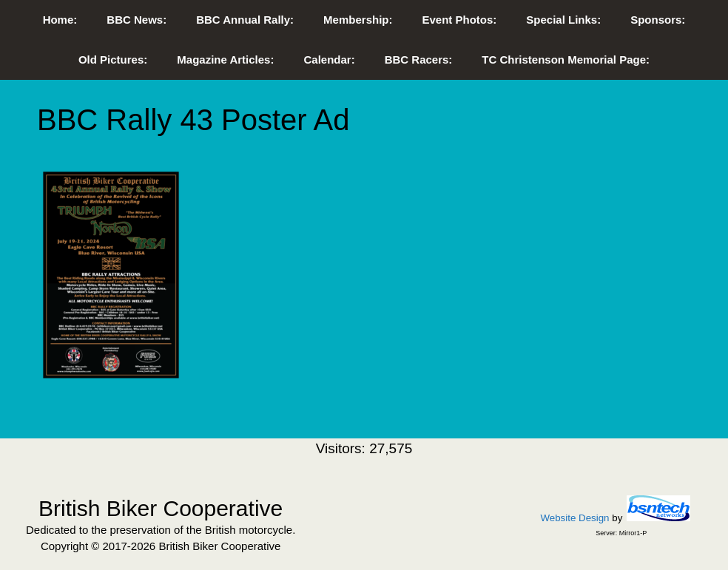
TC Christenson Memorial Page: (566, 60)
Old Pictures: (113, 60)
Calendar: (329, 60)
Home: (60, 20)
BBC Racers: (419, 60)
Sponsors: (658, 20)
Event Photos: (459, 20)
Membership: (358, 20)
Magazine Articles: (225, 60)
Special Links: (563, 20)
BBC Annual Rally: (245, 20)
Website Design (574, 518)
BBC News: (136, 20)
